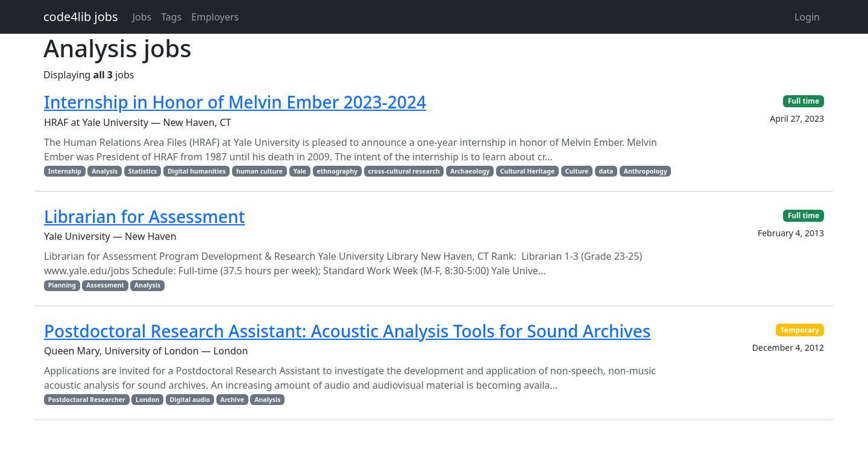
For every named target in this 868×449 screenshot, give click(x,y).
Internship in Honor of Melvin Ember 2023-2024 (235, 102)
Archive (232, 400)
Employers (215, 17)
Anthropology (646, 171)
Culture (577, 171)
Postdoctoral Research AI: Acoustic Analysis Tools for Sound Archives (348, 331)
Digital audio (190, 400)
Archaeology (470, 171)
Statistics (143, 171)
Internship (65, 171)
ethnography (337, 171)
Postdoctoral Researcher (87, 400)
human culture (259, 171)
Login (807, 17)
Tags (171, 17)
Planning (62, 285)
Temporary (800, 330)
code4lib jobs (81, 17)
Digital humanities (197, 171)
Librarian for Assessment (144, 216)
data (606, 171)
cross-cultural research (404, 171)
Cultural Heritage (528, 171)
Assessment (105, 285)
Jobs (142, 17)
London (147, 400)
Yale (300, 171)
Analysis (105, 171)
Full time (804, 101)
